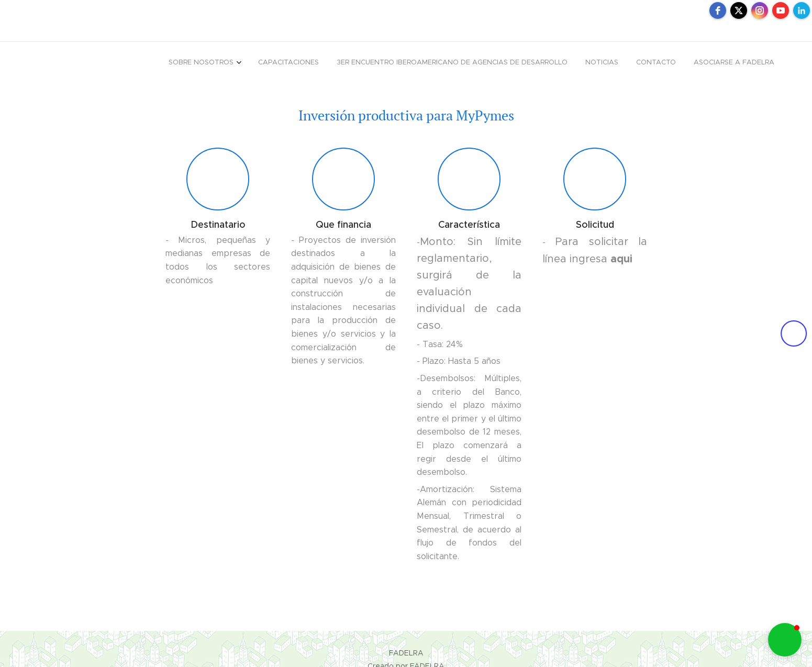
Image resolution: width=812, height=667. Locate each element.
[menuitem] (682, 63)
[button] (785, 640)
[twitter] (739, 10)
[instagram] (760, 10)
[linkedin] (802, 10)
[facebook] (718, 10)
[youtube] (781, 10)
